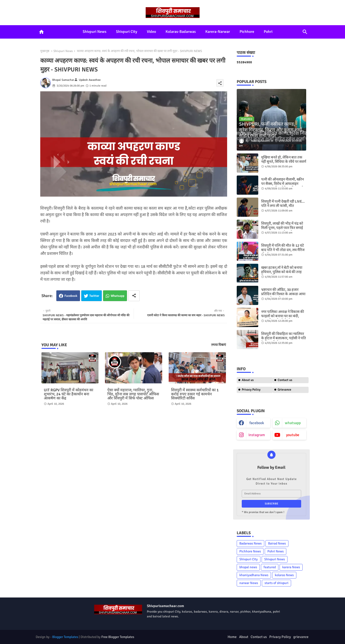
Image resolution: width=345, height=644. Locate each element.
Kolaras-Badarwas (181, 32)
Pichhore (247, 32)
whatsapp (293, 423)
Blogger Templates (65, 637)
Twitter (94, 296)
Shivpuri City (127, 32)
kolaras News (284, 575)
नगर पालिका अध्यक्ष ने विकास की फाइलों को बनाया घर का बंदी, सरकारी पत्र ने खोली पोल (283, 316)
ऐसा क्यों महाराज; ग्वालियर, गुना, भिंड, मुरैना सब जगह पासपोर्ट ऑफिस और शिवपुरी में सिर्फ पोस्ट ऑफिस (133, 394)
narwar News (249, 583)
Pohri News (276, 551)
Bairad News (277, 543)
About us (248, 380)
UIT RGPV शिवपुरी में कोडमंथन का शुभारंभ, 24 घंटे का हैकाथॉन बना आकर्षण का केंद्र (69, 394)
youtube (293, 435)
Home (232, 637)
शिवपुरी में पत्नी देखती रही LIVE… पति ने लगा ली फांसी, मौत (283, 204)
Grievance (285, 390)
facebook (257, 423)
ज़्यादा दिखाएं (218, 345)
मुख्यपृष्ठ (45, 51)
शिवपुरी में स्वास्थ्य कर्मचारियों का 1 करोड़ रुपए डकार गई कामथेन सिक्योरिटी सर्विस (195, 394)
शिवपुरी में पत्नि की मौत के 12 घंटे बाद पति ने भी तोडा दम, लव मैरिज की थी (283, 250)
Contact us (285, 380)
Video (151, 32)
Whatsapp (118, 296)
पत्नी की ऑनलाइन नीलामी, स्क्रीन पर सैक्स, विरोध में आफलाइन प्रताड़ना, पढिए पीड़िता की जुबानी (282, 184)
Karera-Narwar (218, 32)
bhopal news (248, 567)
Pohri (268, 32)
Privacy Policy (251, 390)
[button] (305, 32)
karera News (291, 567)
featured (270, 567)
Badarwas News (250, 543)
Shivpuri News (95, 32)
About (244, 637)
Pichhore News (250, 551)
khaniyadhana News (254, 575)
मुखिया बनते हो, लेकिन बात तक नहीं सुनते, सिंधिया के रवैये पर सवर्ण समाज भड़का (284, 162)
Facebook (71, 296)
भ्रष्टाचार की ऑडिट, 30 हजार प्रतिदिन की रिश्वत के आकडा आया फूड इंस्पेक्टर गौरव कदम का (283, 294)
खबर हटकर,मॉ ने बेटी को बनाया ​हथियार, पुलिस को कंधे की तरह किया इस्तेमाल (282, 272)
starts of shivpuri (276, 583)
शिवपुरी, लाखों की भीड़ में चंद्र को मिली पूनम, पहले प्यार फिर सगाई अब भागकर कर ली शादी (282, 228)
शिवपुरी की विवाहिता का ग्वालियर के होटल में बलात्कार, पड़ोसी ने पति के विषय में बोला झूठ (284, 338)
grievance (301, 637)
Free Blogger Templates (118, 637)
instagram (257, 435)
